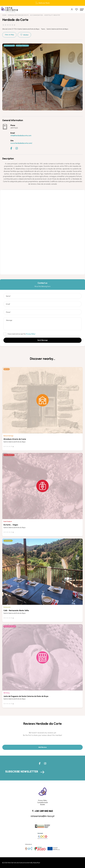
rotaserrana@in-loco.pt (43, 816)
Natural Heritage (8, 436)
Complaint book (42, 802)
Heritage (7, 369)
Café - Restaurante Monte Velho (16, 610)
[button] (82, 9)
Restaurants (7, 607)
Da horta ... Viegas (11, 525)
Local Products (9, 455)
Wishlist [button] (26, 35)
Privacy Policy (43, 800)
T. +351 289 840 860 (42, 811)
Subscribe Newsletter (22, 771)
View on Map (9, 35)
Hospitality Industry (52, 15)
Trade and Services (10, 626)
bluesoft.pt (37, 863)
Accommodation (36, 15)
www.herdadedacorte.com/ (21, 143)
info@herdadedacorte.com (21, 136)
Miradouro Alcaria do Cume (15, 439)
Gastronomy (8, 541)
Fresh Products (8, 521)
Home (4, 15)
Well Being (6, 693)
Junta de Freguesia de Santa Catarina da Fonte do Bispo (26, 696)
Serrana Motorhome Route (18, 15)
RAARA (43, 805)
